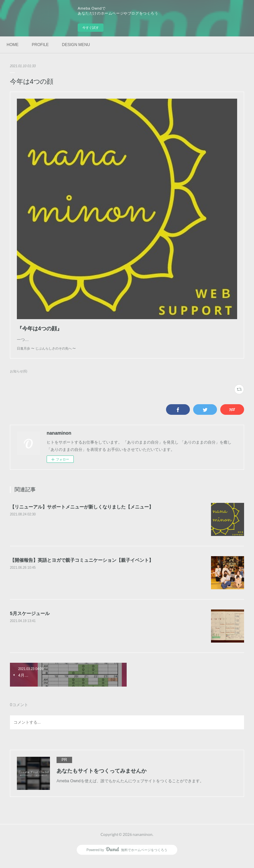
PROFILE (40, 45)
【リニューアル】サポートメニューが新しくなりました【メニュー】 (82, 513)
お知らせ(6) (19, 378)
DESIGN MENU (76, 45)
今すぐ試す (91, 28)
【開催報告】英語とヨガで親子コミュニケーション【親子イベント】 (82, 567)
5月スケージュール (30, 620)
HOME (13, 45)
